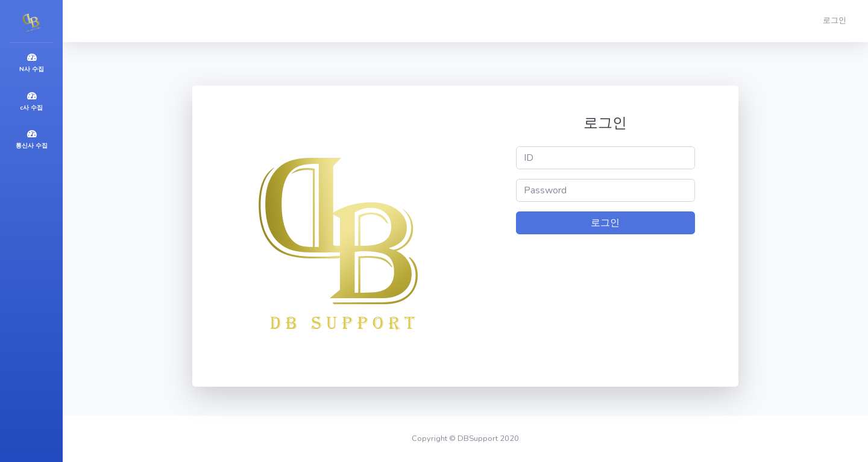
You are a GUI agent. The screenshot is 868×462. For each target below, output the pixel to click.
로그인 (605, 223)
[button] (837, 21)
